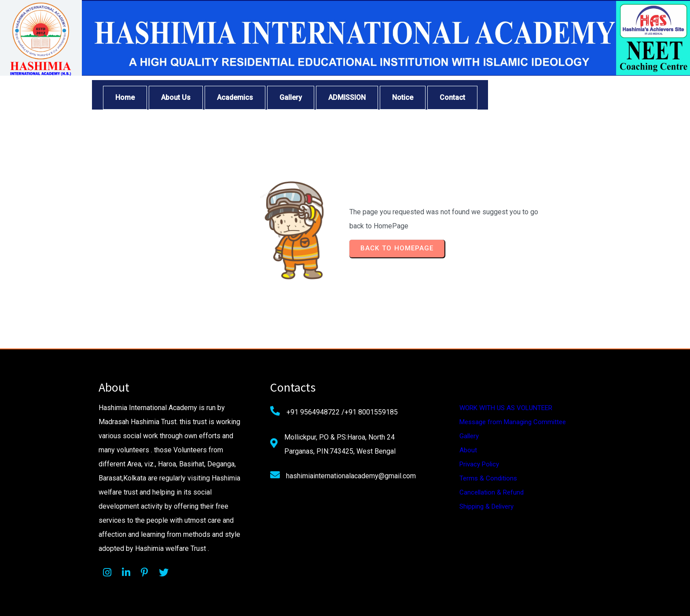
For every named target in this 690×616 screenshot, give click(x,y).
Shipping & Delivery (486, 506)
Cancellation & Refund (492, 492)
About (468, 450)
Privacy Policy (479, 464)
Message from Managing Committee (513, 422)
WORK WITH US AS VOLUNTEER (506, 408)
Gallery (469, 436)
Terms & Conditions (488, 478)
